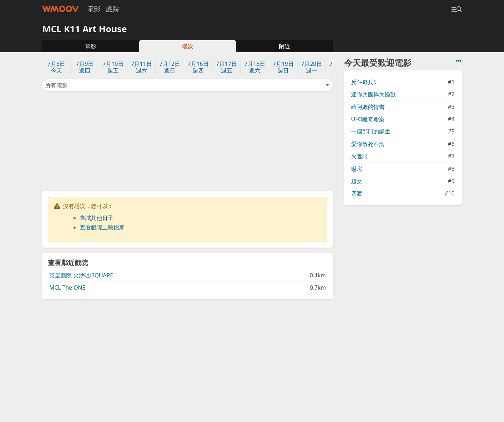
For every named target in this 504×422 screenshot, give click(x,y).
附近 (285, 46)
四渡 (357, 193)
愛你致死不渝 (368, 144)
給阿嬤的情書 (368, 107)
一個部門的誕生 (371, 131)
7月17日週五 (226, 67)
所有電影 (188, 85)
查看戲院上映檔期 (102, 227)
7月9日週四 (85, 67)
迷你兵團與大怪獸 (373, 94)
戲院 (113, 9)
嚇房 (357, 169)
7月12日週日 (170, 67)
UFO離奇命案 (368, 119)
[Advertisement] (188, 140)
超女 (357, 181)
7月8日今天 (56, 67)
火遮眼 (359, 156)
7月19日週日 (283, 67)
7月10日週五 (113, 67)
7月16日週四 (198, 67)
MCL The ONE (67, 288)
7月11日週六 (141, 67)
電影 (94, 9)
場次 (188, 46)
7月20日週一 (311, 67)
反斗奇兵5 (364, 82)
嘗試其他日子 (97, 218)
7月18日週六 (255, 67)
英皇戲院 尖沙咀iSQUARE (81, 275)
